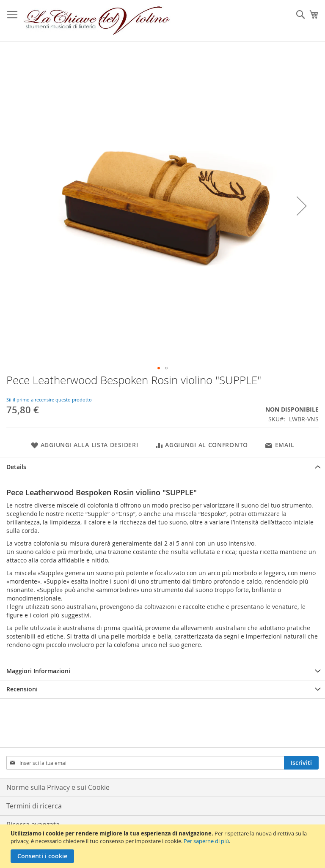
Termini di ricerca (34, 806)
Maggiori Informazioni (38, 671)
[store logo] (97, 21)
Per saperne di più (206, 841)
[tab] (162, 467)
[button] (302, 206)
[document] (164, 846)
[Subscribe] (301, 763)
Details (16, 467)
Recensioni (22, 689)
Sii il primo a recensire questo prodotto (49, 400)
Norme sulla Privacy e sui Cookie (58, 787)
